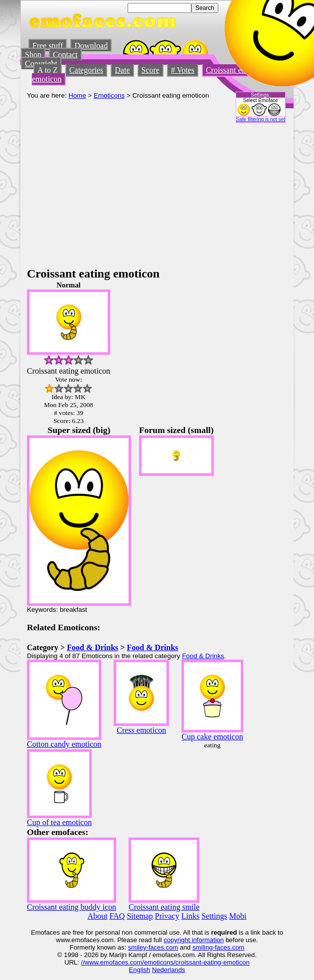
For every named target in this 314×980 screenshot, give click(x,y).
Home (77, 95)
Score (151, 70)
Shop (33, 55)
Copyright (41, 64)
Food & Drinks (92, 647)
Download (91, 46)
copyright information (194, 940)
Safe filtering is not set (261, 119)
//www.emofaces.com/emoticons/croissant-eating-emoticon (165, 962)
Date (122, 70)
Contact (65, 55)
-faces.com (162, 947)
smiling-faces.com (218, 947)
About (98, 916)
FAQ (117, 916)
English (140, 970)
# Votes (183, 70)
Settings (214, 916)
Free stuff (48, 46)
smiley (137, 947)
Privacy (167, 916)
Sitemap (140, 916)
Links (190, 916)
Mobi (238, 916)
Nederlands (169, 970)
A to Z (48, 70)
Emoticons (109, 95)
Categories (86, 70)
